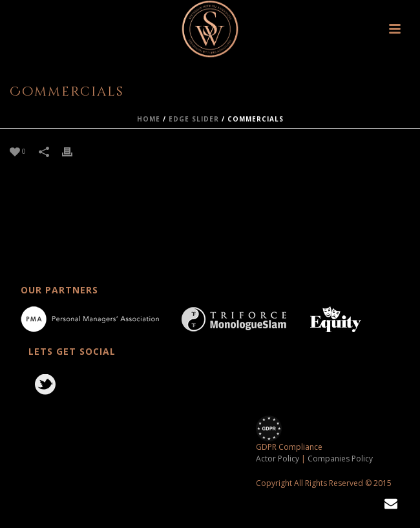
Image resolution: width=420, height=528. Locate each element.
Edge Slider (194, 119)
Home (149, 119)
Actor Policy (278, 459)
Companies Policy (340, 459)
